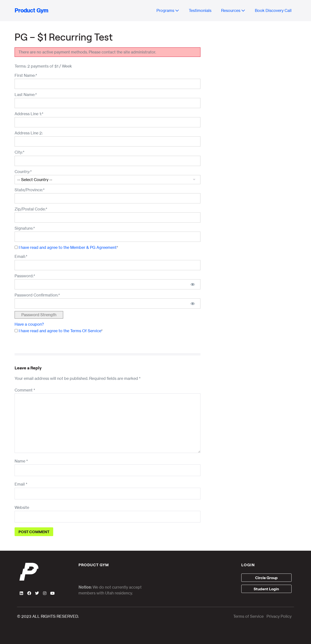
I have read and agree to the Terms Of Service (60, 331)
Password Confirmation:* (37, 295)
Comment (25, 390)
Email (21, 484)
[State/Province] (108, 198)
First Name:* (26, 75)
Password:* (25, 276)
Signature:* (25, 228)
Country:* (23, 172)
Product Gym (31, 10)
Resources (233, 10)
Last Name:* (26, 95)
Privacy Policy (279, 616)
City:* (20, 152)
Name (21, 461)
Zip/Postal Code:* (31, 209)
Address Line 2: (29, 133)
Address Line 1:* (29, 114)
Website (22, 507)
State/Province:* (30, 190)
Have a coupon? (29, 324)
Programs (168, 10)
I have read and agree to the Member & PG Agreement (68, 247)
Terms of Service (248, 616)
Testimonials (200, 10)
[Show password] (193, 284)
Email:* (21, 256)
